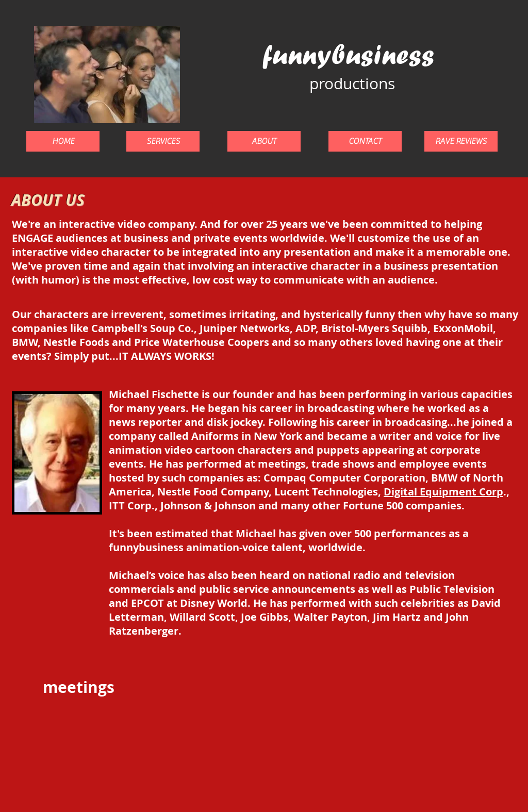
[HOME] (63, 141)
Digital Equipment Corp (443, 492)
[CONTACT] (365, 141)
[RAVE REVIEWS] (461, 141)
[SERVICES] (163, 141)
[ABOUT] (264, 141)
